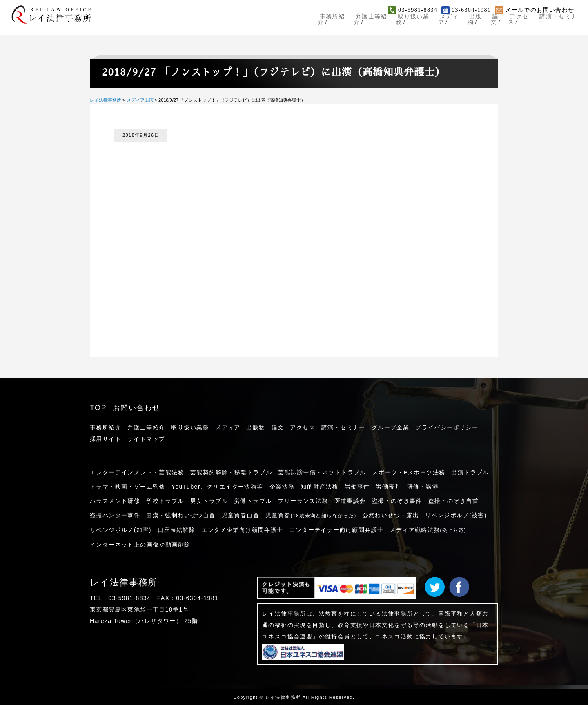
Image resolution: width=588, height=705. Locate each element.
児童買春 (311, 515)
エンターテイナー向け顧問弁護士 (336, 530)
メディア (444, 22)
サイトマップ (146, 439)
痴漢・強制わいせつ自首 (181, 515)
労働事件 (357, 487)
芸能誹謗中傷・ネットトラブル (322, 472)
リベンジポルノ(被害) (456, 515)
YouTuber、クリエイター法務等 (217, 487)
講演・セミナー (560, 22)
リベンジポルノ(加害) (121, 530)
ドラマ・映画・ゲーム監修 (128, 487)
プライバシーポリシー (447, 427)
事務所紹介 (321, 22)
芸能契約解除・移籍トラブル (231, 472)
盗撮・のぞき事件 (397, 501)
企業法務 (282, 487)
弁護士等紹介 (362, 22)
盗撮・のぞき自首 (453, 501)
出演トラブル (470, 472)
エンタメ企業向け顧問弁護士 (242, 530)
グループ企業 (390, 427)
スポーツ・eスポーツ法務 (409, 472)
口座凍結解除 (176, 530)
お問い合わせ (136, 408)
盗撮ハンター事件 (115, 515)
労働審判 (388, 487)
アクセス (519, 22)
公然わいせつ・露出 (391, 515)
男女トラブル (209, 501)
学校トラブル (165, 501)
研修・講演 (423, 487)
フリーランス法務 (303, 501)
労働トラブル (253, 501)
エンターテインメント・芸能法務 (137, 472)
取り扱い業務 (406, 22)
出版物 (472, 22)
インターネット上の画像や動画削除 (140, 545)
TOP (98, 408)
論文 (494, 22)
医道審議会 (350, 501)
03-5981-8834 (418, 10)
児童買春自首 (241, 515)
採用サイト (106, 439)
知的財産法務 (319, 487)
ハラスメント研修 (115, 501)
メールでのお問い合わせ (540, 10)
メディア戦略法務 (428, 530)
